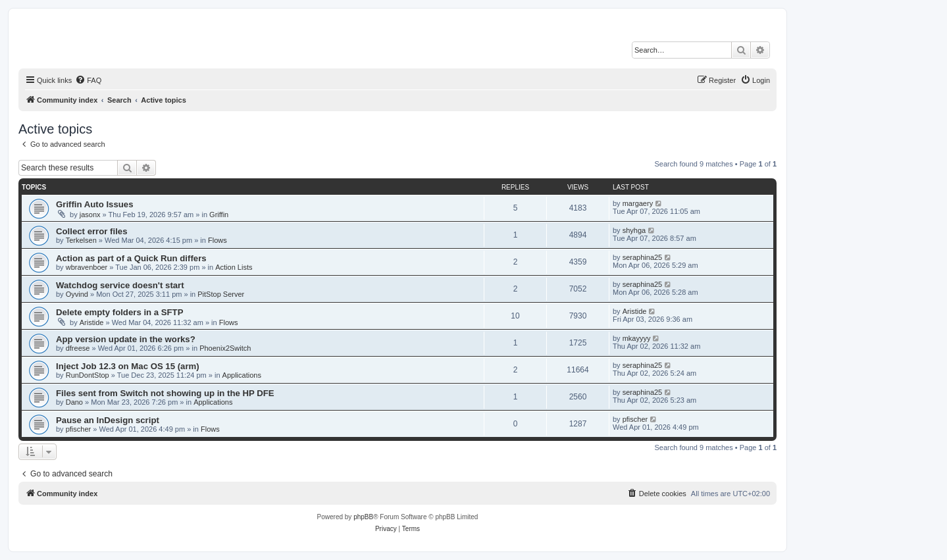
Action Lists (234, 267)
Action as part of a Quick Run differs (131, 258)
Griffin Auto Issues (94, 204)
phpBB (363, 517)
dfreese (78, 348)
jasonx (90, 215)
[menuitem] (88, 80)
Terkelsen (81, 240)
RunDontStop (88, 375)
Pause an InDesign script (108, 420)
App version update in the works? (126, 339)
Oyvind (77, 294)
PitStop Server (221, 294)
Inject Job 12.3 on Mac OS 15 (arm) (128, 366)
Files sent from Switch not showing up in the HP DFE (165, 393)
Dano (74, 402)
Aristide (92, 322)
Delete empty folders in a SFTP (119, 312)
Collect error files (91, 231)
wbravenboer (87, 267)
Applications (242, 375)
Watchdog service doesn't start (120, 285)
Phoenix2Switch (225, 348)
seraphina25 (643, 257)
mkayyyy (637, 338)
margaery (638, 203)
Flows (218, 240)
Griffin (219, 215)
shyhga (634, 230)
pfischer (79, 429)
